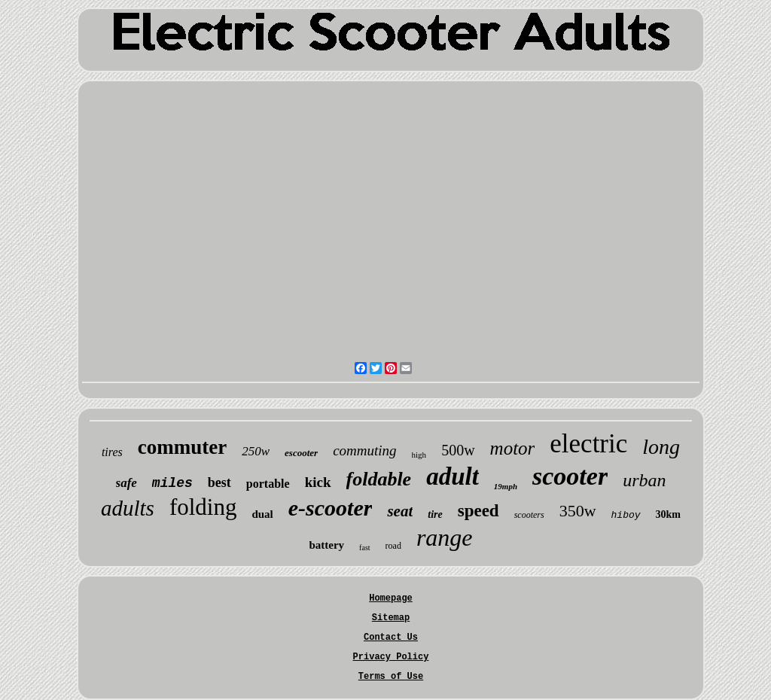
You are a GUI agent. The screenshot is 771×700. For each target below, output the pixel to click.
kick (318, 482)
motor (513, 448)
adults (128, 508)
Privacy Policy (391, 657)
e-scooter (331, 508)
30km (668, 514)
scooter (570, 476)
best (219, 482)
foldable (379, 479)
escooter (301, 453)
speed (478, 511)
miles (172, 483)
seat (400, 511)
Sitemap (391, 618)
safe (126, 483)
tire (435, 514)
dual (262, 514)
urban (644, 480)
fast (364, 548)
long (661, 447)
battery (326, 545)
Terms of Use (391, 677)
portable (268, 484)
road (393, 546)
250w (256, 451)
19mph (506, 486)
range (445, 537)
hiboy (626, 515)
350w (578, 511)
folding (203, 507)
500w (458, 450)
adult (453, 476)
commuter (182, 447)
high (419, 455)
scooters (529, 515)
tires (112, 452)
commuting (364, 450)
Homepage (391, 598)
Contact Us (391, 638)
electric (588, 444)
